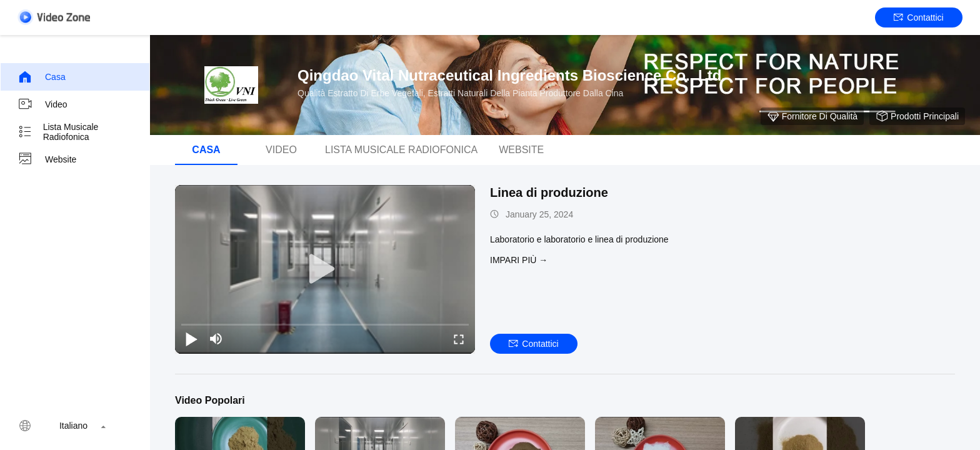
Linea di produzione (549, 192)
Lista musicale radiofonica (58, 132)
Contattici (918, 17)
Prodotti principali (917, 116)
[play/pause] (191, 339)
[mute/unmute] (216, 339)
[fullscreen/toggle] (459, 339)
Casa (42, 77)
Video (42, 104)
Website (47, 159)
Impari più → (519, 260)
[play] (325, 269)
